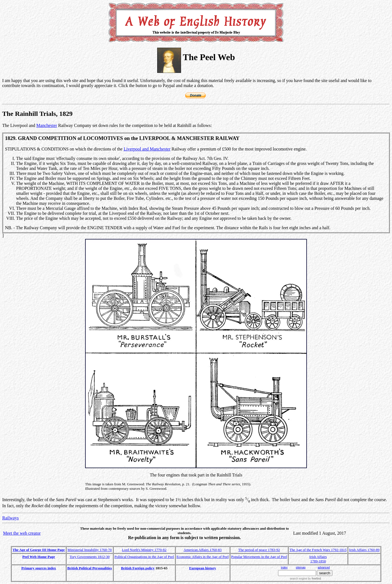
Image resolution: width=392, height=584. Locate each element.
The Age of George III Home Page (39, 550)
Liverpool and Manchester (147, 149)
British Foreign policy (138, 568)
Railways (11, 518)
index (284, 568)
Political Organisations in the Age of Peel (144, 557)
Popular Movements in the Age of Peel (259, 557)
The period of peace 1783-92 (259, 550)
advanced (324, 568)
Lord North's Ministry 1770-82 (144, 550)
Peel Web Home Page (39, 557)
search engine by (305, 579)
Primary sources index (39, 568)
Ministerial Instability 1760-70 (90, 550)
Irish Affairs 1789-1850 (318, 559)
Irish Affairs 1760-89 (364, 550)
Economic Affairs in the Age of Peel (203, 557)
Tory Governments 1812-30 (90, 557)
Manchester (47, 125)
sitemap (301, 568)
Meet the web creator (22, 533)
